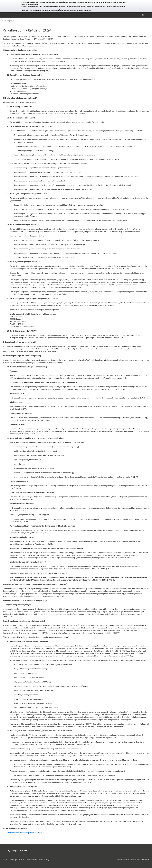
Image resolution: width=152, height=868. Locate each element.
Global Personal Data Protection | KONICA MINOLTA (24, 833)
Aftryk (5, 860)
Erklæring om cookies (17, 860)
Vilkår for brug (44, 860)
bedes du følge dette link (29, 4)
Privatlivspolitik (32, 860)
